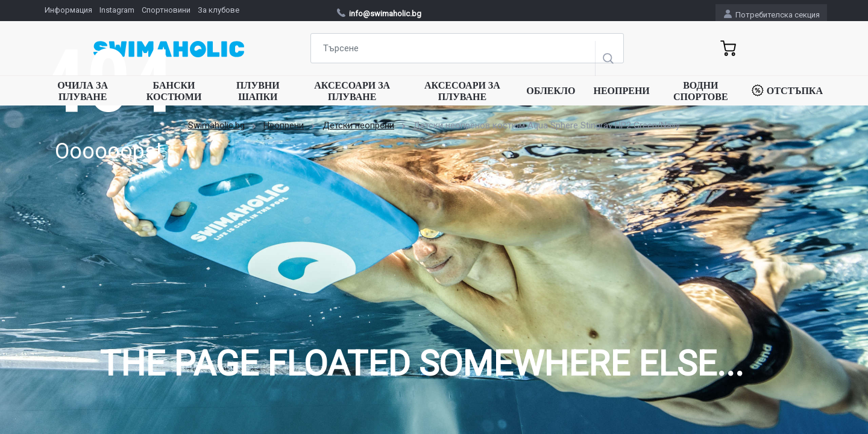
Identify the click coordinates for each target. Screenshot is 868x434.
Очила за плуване (83, 91)
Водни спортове (701, 91)
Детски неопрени (358, 125)
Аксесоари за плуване (352, 91)
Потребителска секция (772, 14)
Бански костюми (174, 91)
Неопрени (621, 91)
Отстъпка (787, 90)
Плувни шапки (258, 91)
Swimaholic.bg (216, 125)
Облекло (551, 91)
